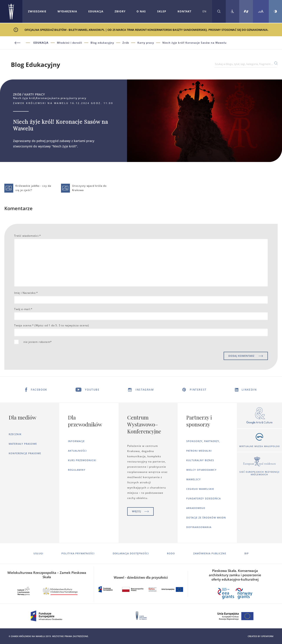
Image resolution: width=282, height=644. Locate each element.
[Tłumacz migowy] (246, 11)
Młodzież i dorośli (69, 43)
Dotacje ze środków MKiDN (206, 518)
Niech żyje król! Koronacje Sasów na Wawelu (195, 43)
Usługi (38, 553)
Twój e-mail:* (23, 309)
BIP (247, 553)
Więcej (140, 511)
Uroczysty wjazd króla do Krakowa (84, 188)
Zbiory (120, 11)
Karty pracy (146, 43)
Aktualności (77, 451)
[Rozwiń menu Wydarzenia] (67, 12)
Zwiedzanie (37, 11)
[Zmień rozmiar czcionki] (261, 11)
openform (267, 636)
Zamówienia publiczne (210, 553)
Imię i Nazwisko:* (26, 293)
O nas (141, 11)
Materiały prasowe (23, 444)
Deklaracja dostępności (131, 553)
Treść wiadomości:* (27, 236)
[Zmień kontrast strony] (275, 11)
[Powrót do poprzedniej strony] (23, 43)
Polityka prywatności (78, 553)
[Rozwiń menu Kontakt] (185, 12)
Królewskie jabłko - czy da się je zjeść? (28, 188)
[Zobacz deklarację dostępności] (233, 11)
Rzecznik (15, 434)
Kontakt (185, 11)
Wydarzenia (67, 11)
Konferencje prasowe (25, 453)
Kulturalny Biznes (200, 460)
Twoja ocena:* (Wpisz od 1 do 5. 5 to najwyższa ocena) (51, 325)
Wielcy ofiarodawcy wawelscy (201, 475)
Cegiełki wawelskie (200, 489)
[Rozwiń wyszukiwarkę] (219, 11)
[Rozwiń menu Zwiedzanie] (37, 12)
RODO (171, 553)
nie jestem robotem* (38, 342)
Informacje (76, 441)
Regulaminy (77, 470)
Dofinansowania (199, 527)
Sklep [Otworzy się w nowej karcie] (162, 11)
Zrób (126, 43)
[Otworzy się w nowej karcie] (259, 416)
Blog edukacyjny (102, 43)
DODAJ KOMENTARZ (246, 356)
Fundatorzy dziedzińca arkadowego (204, 503)
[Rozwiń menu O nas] (141, 12)
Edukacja (96, 11)
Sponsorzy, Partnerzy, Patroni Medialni (203, 446)
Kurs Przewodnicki (82, 460)
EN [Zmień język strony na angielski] (204, 11)
